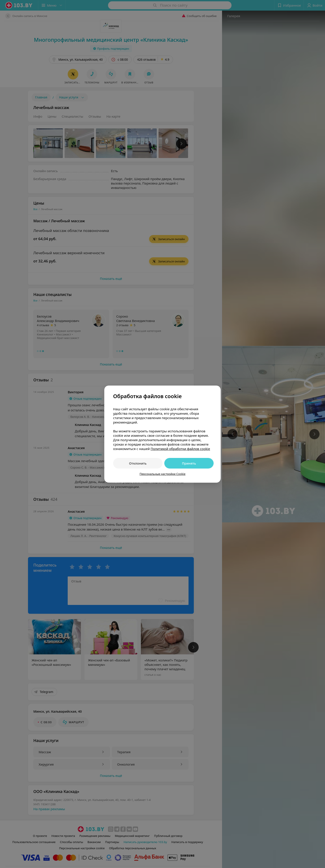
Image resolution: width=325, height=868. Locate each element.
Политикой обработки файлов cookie (180, 449)
